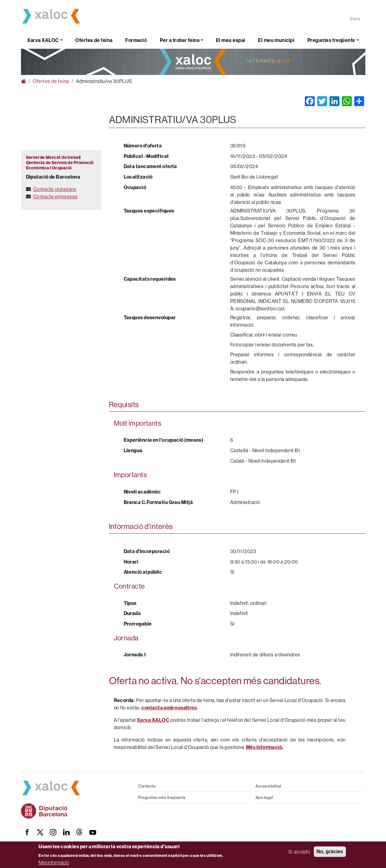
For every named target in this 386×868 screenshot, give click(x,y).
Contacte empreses (56, 196)
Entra (355, 19)
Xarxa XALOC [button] (43, 40)
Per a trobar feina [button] (180, 40)
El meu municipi (276, 40)
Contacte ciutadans (55, 189)
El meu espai (230, 40)
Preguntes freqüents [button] (331, 40)
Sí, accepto (299, 852)
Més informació (54, 862)
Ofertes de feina (94, 40)
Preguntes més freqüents (162, 797)
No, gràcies (330, 851)
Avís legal (264, 797)
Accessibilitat (268, 786)
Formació (136, 40)
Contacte (147, 786)
